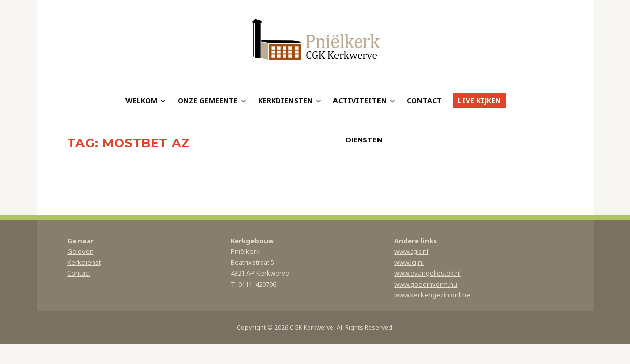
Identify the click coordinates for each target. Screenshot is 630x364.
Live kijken (479, 100)
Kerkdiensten (285, 100)
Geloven (80, 251)
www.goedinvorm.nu (426, 284)
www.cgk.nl (411, 251)
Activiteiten (360, 100)
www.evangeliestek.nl (428, 273)
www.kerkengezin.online (432, 295)
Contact (424, 100)
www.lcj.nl (409, 262)
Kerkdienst (84, 262)
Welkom (141, 100)
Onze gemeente (208, 100)
